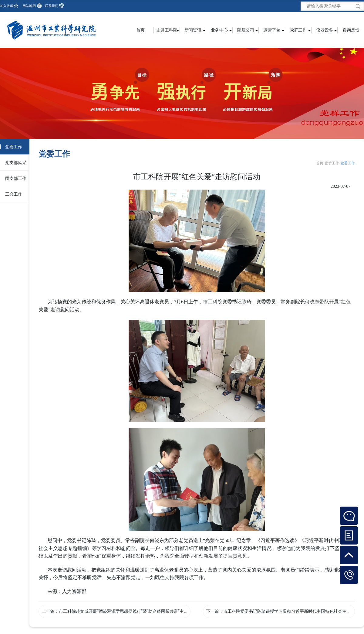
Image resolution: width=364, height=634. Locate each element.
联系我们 (52, 6)
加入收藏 (7, 6)
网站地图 (29, 6)
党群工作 (332, 163)
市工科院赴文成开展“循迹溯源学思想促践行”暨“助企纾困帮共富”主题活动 (128, 611)
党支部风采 (16, 163)
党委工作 (14, 147)
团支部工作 (16, 178)
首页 (140, 30)
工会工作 (14, 194)
